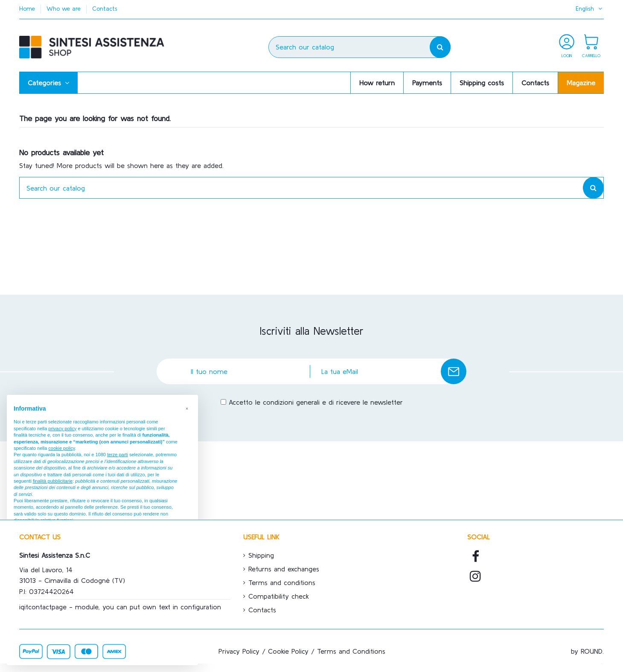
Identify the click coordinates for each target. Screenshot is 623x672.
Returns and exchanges (284, 569)
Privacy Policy (239, 651)
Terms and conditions (282, 582)
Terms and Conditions (351, 651)
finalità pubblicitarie (53, 481)
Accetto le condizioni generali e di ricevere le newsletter (316, 402)
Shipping (261, 555)
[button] (48, 83)
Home (28, 9)
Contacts (105, 9)
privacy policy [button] (62, 429)
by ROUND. (587, 651)
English (590, 9)
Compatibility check (279, 596)
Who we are (65, 9)
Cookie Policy (288, 651)
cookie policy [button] (61, 448)
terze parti (118, 455)
